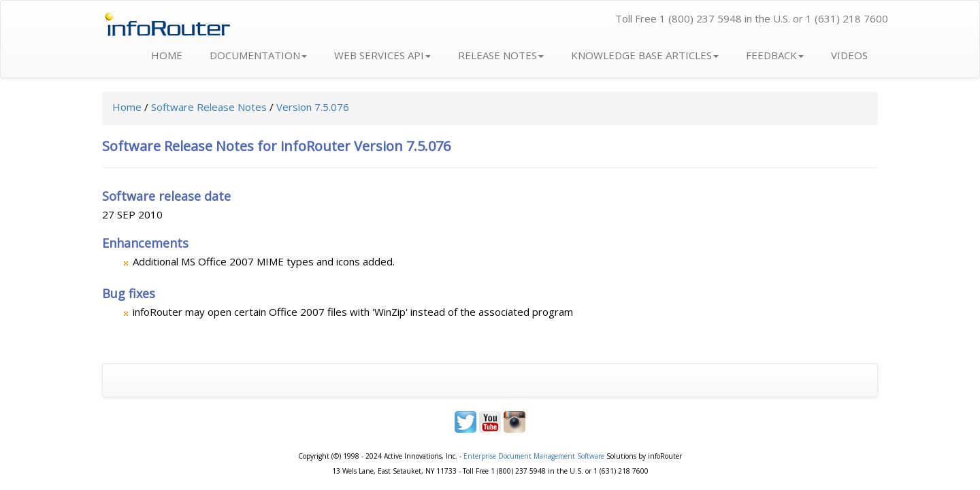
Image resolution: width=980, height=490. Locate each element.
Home (127, 107)
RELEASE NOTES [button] (501, 55)
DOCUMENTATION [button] (258, 55)
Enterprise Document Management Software (534, 456)
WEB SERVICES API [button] (382, 55)
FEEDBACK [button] (775, 55)
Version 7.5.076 (313, 107)
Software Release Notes (209, 107)
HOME (167, 55)
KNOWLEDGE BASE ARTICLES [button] (645, 55)
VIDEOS (849, 55)
